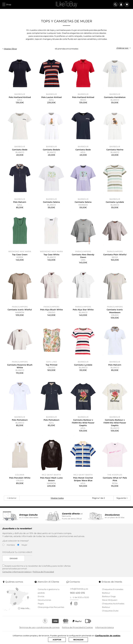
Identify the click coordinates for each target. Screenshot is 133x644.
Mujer (24, 545)
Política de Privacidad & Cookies (77, 627)
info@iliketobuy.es (79, 589)
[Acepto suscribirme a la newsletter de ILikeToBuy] (3, 566)
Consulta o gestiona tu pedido (49, 591)
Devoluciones (44, 600)
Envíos (41, 596)
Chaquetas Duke (110, 611)
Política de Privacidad (43, 572)
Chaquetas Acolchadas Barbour (113, 605)
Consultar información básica (17, 572)
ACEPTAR (57, 640)
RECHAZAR (79, 640)
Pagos (41, 604)
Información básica (105, 627)
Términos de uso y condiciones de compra (39, 627)
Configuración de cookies (110, 635)
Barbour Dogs (109, 596)
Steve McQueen (110, 600)
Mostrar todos (57, 498)
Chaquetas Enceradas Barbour (113, 591)
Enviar (14, 558)
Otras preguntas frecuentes (51, 607)
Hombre (11, 545)
